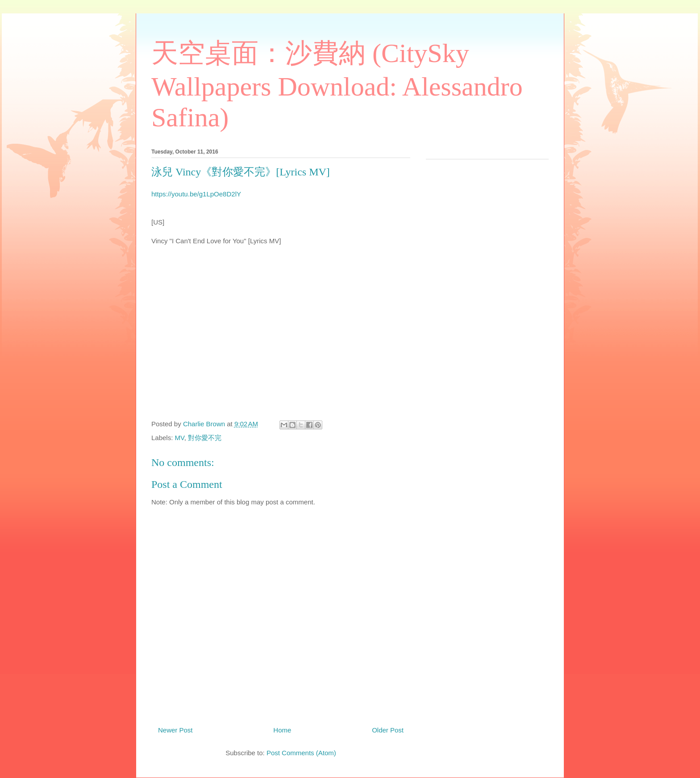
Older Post (388, 730)
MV (180, 438)
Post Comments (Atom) (301, 753)
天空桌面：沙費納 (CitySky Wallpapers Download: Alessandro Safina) (337, 85)
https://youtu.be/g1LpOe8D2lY (196, 194)
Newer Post (175, 730)
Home (282, 730)
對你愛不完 (205, 438)
